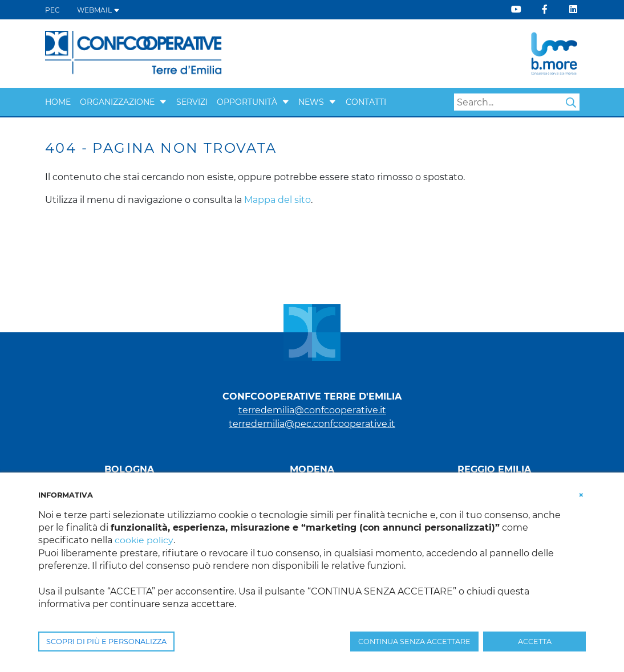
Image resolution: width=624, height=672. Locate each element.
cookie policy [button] (144, 540)
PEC (52, 10)
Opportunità (247, 102)
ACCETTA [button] (535, 642)
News (311, 102)
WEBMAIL (98, 10)
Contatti (366, 102)
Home (58, 102)
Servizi (192, 102)
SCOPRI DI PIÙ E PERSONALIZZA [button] (106, 642)
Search (571, 103)
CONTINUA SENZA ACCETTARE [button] (414, 642)
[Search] (517, 102)
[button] (163, 102)
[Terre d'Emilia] (134, 53)
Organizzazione (117, 102)
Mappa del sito (277, 200)
